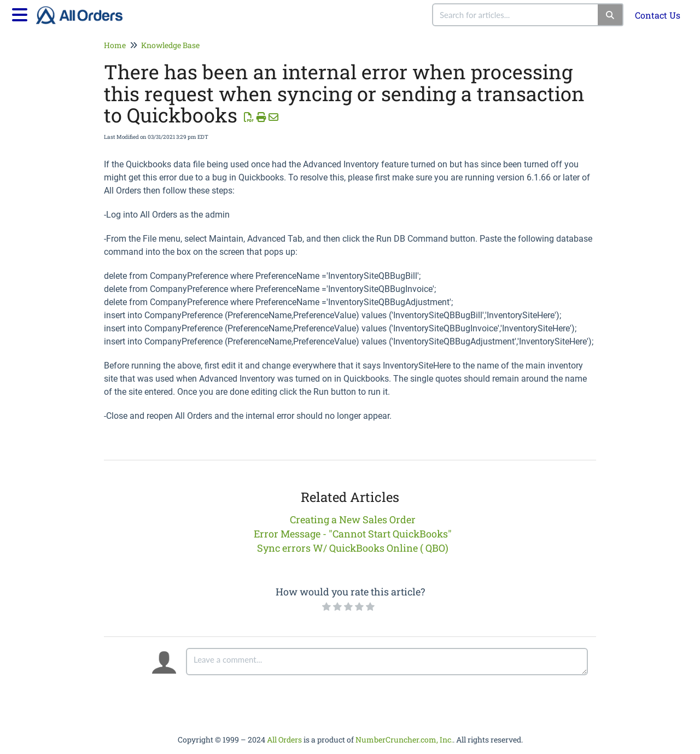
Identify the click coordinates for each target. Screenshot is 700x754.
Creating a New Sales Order (353, 519)
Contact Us (658, 15)
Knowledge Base (170, 45)
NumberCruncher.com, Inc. (404, 740)
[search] (516, 15)
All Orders (284, 740)
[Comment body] (387, 662)
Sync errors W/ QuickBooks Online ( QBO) (353, 548)
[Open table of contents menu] (22, 13)
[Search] (611, 15)
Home (115, 45)
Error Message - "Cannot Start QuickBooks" (353, 534)
